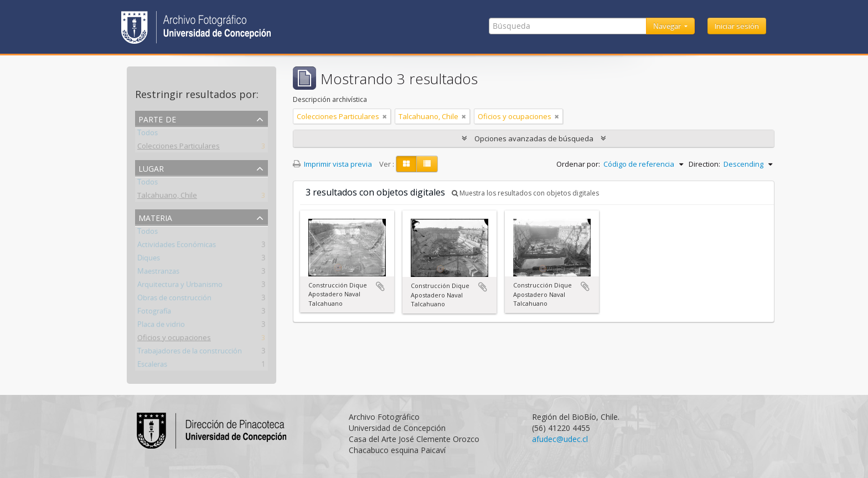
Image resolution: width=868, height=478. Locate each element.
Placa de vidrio (161, 326)
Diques (149, 260)
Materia (155, 217)
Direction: (704, 164)
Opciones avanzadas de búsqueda (534, 138)
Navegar (668, 26)
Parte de (157, 118)
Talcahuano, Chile (167, 197)
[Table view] (427, 164)
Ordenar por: (578, 164)
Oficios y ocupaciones (174, 340)
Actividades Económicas (177, 246)
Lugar (151, 168)
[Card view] (406, 164)
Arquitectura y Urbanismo (180, 286)
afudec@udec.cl (560, 439)
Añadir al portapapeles (380, 286)
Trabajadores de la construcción (190, 353)
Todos (148, 135)
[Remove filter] (385, 116)
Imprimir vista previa (332, 164)
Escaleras (152, 366)
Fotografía (154, 313)
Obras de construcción (174, 300)
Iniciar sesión (737, 26)
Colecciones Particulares (179, 148)
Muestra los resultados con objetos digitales (525, 193)
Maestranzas (158, 273)
